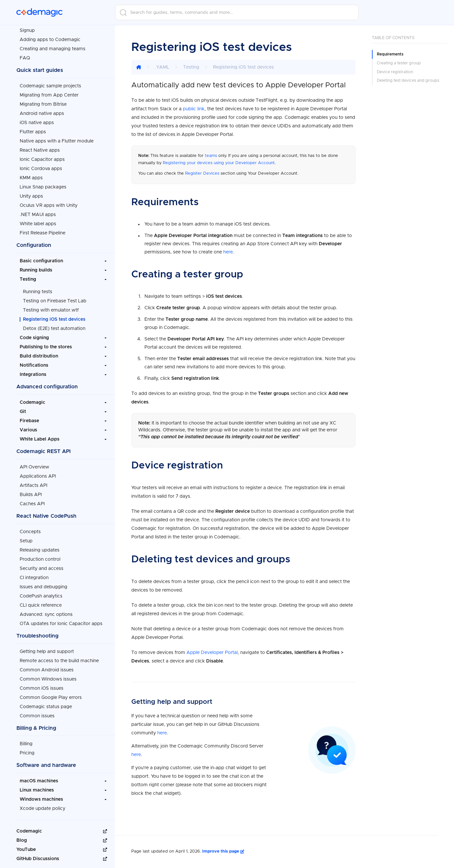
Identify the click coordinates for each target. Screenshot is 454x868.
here (228, 252)
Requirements (390, 54)
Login (380, 12)
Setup (26, 539)
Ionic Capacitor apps (42, 158)
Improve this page (223, 851)
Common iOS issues (42, 686)
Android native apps (42, 112)
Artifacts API (33, 484)
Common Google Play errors (51, 696)
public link (194, 109)
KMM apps (31, 176)
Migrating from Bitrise (43, 102)
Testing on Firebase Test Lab (55, 299)
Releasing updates (40, 548)
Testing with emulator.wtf (51, 308)
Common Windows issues (48, 677)
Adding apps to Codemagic (50, 38)
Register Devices (202, 174)
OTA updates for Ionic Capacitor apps (61, 622)
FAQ (25, 56)
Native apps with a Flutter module (57, 139)
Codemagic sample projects (50, 84)
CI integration (34, 576)
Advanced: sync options (46, 613)
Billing (26, 742)
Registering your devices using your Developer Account (219, 163)
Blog (22, 838)
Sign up (416, 12)
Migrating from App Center (49, 93)
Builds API (31, 493)
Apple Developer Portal (212, 653)
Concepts (30, 530)
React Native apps (40, 148)
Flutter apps (33, 130)
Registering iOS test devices (54, 317)
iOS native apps (37, 121)
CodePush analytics (41, 594)
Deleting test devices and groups (408, 80)
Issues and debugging (43, 585)
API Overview (34, 465)
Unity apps (31, 194)
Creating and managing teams (53, 47)
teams (211, 156)
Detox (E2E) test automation (54, 327)
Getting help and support (47, 650)
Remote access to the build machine (59, 659)
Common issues (37, 714)
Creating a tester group (399, 63)
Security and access (42, 567)
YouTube (26, 848)
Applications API (38, 474)
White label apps (38, 222)
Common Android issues (47, 668)
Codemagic (29, 829)
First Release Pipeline (43, 231)
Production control (40, 557)
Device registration (395, 72)
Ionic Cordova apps (41, 167)
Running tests (38, 290)
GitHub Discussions (38, 857)
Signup (27, 29)
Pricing (27, 751)
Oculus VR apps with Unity (49, 204)
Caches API (32, 502)
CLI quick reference (41, 603)
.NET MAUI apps (38, 213)
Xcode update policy (43, 807)
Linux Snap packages (43, 185)
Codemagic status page (46, 705)
